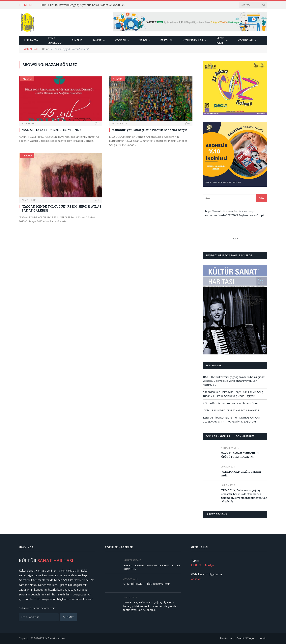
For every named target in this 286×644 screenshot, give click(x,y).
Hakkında (226, 638)
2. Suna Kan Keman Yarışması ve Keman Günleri (232, 403)
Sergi (143, 40)
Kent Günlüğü (55, 40)
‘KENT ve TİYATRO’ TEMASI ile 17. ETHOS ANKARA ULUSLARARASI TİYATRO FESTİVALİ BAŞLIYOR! (231, 420)
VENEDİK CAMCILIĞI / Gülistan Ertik (241, 474)
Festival (167, 40)
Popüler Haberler (218, 436)
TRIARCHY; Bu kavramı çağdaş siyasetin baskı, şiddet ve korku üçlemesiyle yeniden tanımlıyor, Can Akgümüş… (85, 5)
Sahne (97, 40)
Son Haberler (245, 436)
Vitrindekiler (193, 40)
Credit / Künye (245, 638)
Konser (120, 40)
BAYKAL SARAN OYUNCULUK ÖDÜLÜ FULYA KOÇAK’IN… (240, 455)
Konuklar (245, 40)
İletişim (263, 638)
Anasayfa (31, 40)
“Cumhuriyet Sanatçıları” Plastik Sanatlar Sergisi (150, 130)
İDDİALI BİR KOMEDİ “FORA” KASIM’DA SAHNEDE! (231, 410)
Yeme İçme (220, 40)
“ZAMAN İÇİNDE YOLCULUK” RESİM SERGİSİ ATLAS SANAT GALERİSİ (61, 208)
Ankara (27, 79)
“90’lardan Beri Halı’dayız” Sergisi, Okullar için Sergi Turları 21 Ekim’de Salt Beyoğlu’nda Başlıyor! (233, 394)
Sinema (77, 40)
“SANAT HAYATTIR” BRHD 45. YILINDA (52, 130)
